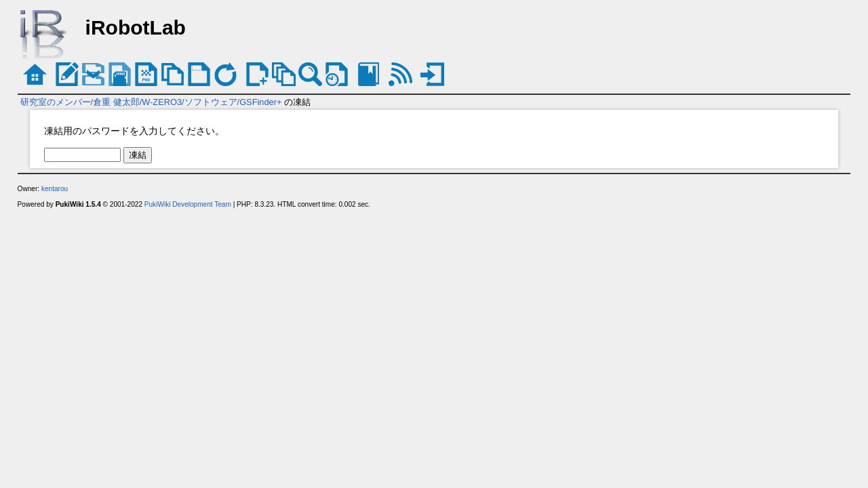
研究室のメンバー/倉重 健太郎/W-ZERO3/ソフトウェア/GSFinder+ (151, 102)
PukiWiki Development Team (188, 204)
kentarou (55, 189)
